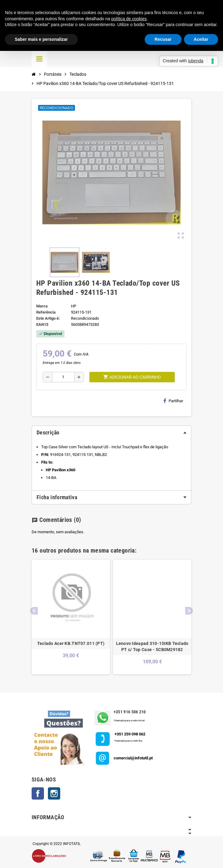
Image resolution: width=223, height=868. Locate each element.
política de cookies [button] (129, 19)
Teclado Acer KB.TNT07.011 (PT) (71, 643)
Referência (46, 312)
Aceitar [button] (201, 39)
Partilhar (173, 401)
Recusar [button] (163, 39)
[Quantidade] (63, 377)
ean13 (42, 324)
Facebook (38, 793)
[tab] (111, 433)
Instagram (54, 793)
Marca (42, 306)
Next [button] (189, 611)
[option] (71, 617)
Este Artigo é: (48, 318)
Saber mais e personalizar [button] (41, 39)
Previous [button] (34, 611)
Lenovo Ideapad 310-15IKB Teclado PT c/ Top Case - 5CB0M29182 (152, 646)
